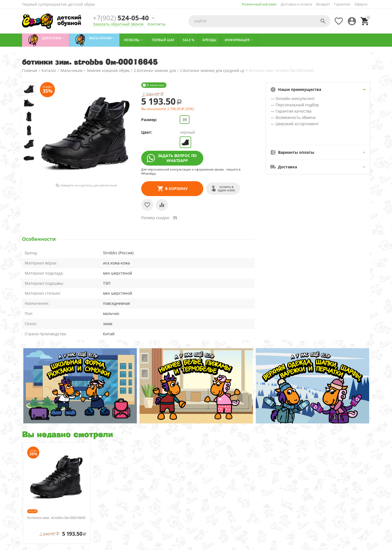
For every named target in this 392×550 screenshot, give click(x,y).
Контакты (157, 24)
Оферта (361, 4)
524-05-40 (121, 18)
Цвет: (147, 132)
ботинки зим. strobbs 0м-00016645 (56, 518)
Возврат (323, 4)
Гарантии (342, 4)
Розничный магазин (259, 4)
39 (185, 120)
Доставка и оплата (296, 4)
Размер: (149, 120)
